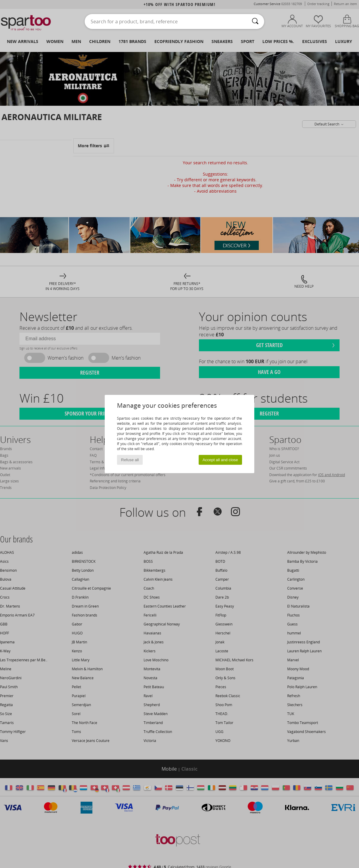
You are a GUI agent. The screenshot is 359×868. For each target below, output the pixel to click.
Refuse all (130, 460)
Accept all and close (220, 460)
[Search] (255, 22)
